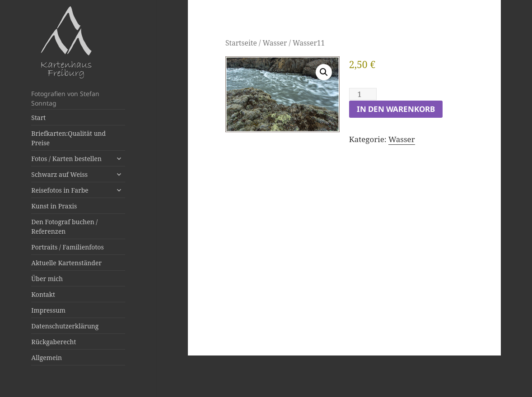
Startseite (241, 43)
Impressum (48, 310)
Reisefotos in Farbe (60, 190)
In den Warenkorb (396, 109)
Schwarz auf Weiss (59, 174)
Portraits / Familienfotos (67, 247)
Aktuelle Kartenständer (66, 263)
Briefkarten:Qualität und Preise (68, 138)
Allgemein (47, 358)
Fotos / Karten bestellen (66, 159)
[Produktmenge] (363, 94)
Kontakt (43, 294)
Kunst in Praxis (54, 206)
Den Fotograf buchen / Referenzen (64, 226)
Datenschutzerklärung (65, 326)
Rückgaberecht (54, 342)
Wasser (275, 43)
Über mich (47, 279)
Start (38, 118)
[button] (324, 72)
